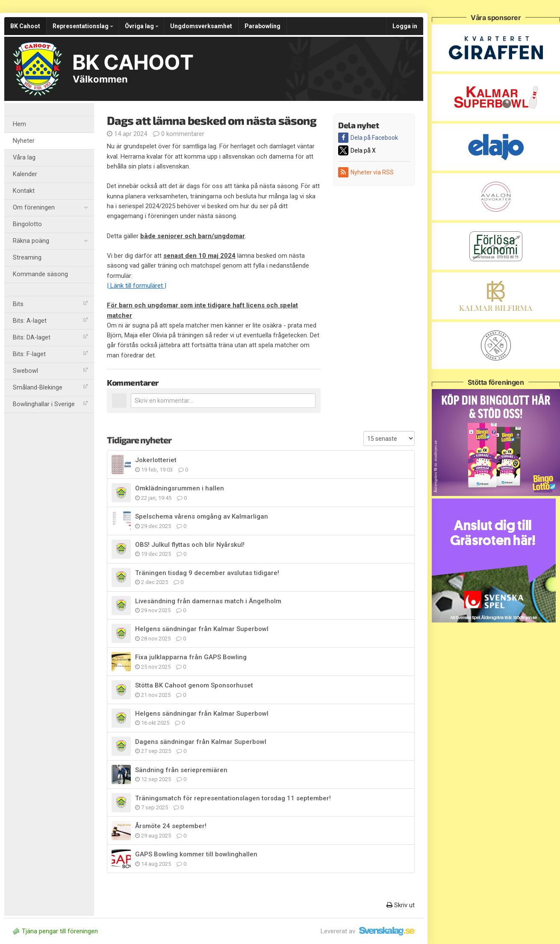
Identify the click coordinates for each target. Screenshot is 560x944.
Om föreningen (50, 208)
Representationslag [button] (83, 26)
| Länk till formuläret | (137, 286)
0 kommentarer (179, 134)
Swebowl (50, 371)
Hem (19, 124)
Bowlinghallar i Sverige (50, 404)
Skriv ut (401, 905)
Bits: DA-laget (50, 338)
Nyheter (24, 141)
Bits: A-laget (50, 321)
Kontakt (24, 191)
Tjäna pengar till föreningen (55, 931)
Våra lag (24, 158)
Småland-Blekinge (50, 388)
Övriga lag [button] (142, 26)
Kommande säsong (40, 274)
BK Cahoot (25, 26)
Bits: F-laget (50, 354)
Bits (50, 304)
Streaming (27, 258)
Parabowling (262, 26)
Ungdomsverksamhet (201, 26)
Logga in (405, 26)
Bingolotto (27, 224)
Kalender (25, 174)
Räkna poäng (50, 241)
